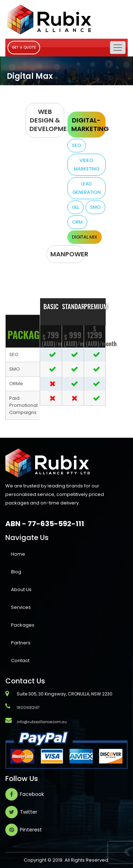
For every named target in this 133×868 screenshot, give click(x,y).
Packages (23, 625)
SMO (95, 207)
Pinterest (31, 830)
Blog (16, 572)
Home (18, 554)
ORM (77, 222)
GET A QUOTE (24, 47)
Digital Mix (85, 237)
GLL (76, 207)
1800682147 (28, 708)
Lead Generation (87, 188)
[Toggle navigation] (118, 48)
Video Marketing (87, 165)
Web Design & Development (47, 120)
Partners (21, 643)
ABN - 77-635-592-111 (45, 523)
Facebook (32, 794)
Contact (20, 660)
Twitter (29, 812)
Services (21, 607)
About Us (21, 589)
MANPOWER (68, 254)
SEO (77, 145)
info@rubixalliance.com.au (42, 722)
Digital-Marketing (89, 124)
